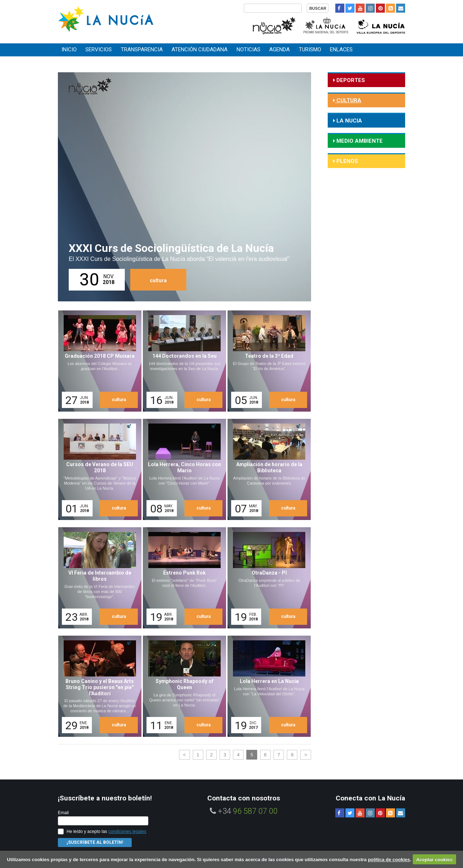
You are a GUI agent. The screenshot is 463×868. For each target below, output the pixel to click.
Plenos (347, 161)
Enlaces (341, 50)
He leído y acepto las (106, 832)
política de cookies (389, 860)
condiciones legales (127, 832)
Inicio (69, 50)
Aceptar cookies (434, 860)
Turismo (310, 50)
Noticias (249, 50)
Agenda (279, 50)
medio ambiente (359, 141)
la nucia (349, 121)
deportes (350, 80)
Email (63, 813)
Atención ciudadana (199, 50)
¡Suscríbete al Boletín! (95, 842)
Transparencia (142, 50)
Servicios (99, 50)
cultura (158, 280)
